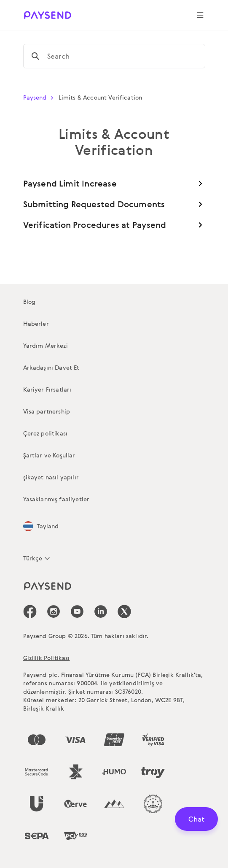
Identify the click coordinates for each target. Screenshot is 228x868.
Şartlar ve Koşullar (49, 455)
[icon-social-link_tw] (124, 611)
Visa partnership (47, 411)
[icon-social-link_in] (54, 611)
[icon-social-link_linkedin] (101, 611)
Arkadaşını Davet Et (51, 367)
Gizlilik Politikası (47, 658)
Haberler (36, 323)
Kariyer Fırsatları (47, 389)
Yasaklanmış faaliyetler (56, 499)
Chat (196, 819)
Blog (30, 302)
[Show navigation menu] (200, 15)
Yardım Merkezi (46, 345)
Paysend (40, 97)
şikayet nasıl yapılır (51, 477)
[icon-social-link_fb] (30, 611)
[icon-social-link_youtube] (77, 611)
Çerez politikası (46, 433)
